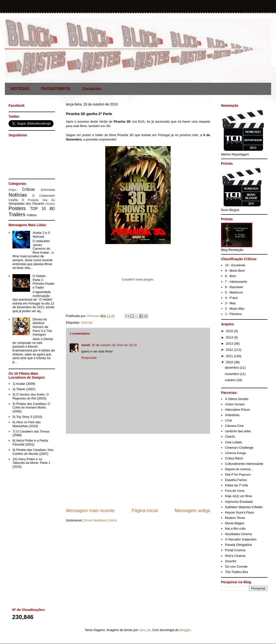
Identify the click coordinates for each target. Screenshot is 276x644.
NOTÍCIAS (20, 89)
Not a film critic (235, 529)
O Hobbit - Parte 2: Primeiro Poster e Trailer (43, 282)
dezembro (232, 368)
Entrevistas (48, 190)
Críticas (28, 189)
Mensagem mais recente (90, 511)
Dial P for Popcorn (238, 474)
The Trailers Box (237, 572)
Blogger (185, 630)
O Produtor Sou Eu (38, 200)
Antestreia (232, 415)
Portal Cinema (235, 550)
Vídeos (32, 215)
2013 (230, 344)
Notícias (87, 322)
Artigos (12, 190)
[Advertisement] (138, 471)
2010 (230, 362)
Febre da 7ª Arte (236, 485)
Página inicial (145, 511)
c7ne (228, 420)
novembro (232, 374)
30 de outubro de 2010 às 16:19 (114, 345)
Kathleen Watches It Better (244, 507)
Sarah (86, 345)
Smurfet (231, 561)
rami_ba (145, 630)
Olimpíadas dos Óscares (26, 204)
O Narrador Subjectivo (241, 539)
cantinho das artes (238, 431)
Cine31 (230, 437)
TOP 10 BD (42, 209)
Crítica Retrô (234, 458)
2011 (230, 356)
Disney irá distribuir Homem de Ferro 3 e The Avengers (42, 327)
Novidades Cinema (238, 534)
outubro (231, 380)
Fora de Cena (235, 491)
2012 (230, 350)
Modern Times (235, 518)
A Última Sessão (237, 399)
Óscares (50, 204)
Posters (17, 208)
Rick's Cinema (235, 556)
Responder (89, 358)
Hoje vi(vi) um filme (239, 496)
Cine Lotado (234, 442)
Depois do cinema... (239, 469)
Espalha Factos (236, 480)
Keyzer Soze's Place (239, 512)
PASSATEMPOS (56, 89)
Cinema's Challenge (239, 448)
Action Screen (235, 404)
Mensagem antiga (192, 511)
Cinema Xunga (235, 453)
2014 (230, 337)
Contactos (92, 89)
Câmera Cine (234, 426)
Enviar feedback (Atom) (100, 520)
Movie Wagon (235, 523)
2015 (230, 331)
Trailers (17, 214)
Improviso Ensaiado (239, 502)
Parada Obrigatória (238, 545)
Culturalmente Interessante (244, 464)
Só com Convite (236, 567)
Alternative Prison (237, 410)
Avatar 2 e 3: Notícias (41, 235)
